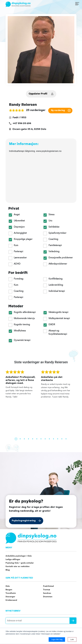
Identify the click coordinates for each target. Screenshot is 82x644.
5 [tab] (33, 439)
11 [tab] (58, 439)
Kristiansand (11, 600)
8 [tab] (45, 439)
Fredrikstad (48, 586)
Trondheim (11, 593)
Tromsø (47, 590)
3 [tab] (24, 439)
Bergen (9, 590)
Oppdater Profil (38, 94)
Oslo (8, 586)
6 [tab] (37, 439)
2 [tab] (20, 439)
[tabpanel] (23, 385)
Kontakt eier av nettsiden (18, 566)
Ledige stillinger (13, 559)
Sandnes (47, 593)
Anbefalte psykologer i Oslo (19, 556)
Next (79, 403)
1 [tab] (16, 439)
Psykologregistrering (24, 521)
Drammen (48, 597)
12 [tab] (62, 439)
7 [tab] (41, 439)
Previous (3, 403)
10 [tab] (54, 439)
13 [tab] (66, 439)
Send (73, 621)
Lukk (72, 640)
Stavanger (10, 597)
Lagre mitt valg (57, 640)
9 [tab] (49, 439)
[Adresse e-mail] (41, 621)
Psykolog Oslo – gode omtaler (20, 563)
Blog (8, 570)
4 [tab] (28, 439)
